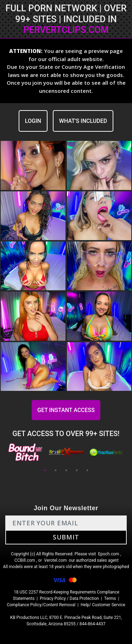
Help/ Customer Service (103, 605)
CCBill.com (25, 560)
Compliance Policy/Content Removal (41, 605)
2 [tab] (56, 470)
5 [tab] (87, 470)
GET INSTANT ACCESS (66, 410)
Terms (110, 598)
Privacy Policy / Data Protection (69, 598)
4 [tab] (77, 470)
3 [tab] (66, 470)
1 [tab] (45, 470)
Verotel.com (55, 560)
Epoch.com (108, 554)
